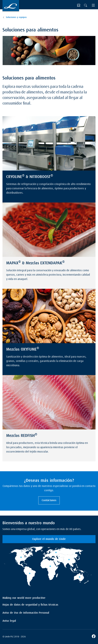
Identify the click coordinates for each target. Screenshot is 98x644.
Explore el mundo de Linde (49, 539)
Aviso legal (9, 621)
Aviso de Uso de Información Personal (26, 613)
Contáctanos (49, 500)
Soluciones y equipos (16, 17)
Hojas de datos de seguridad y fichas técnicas (30, 605)
